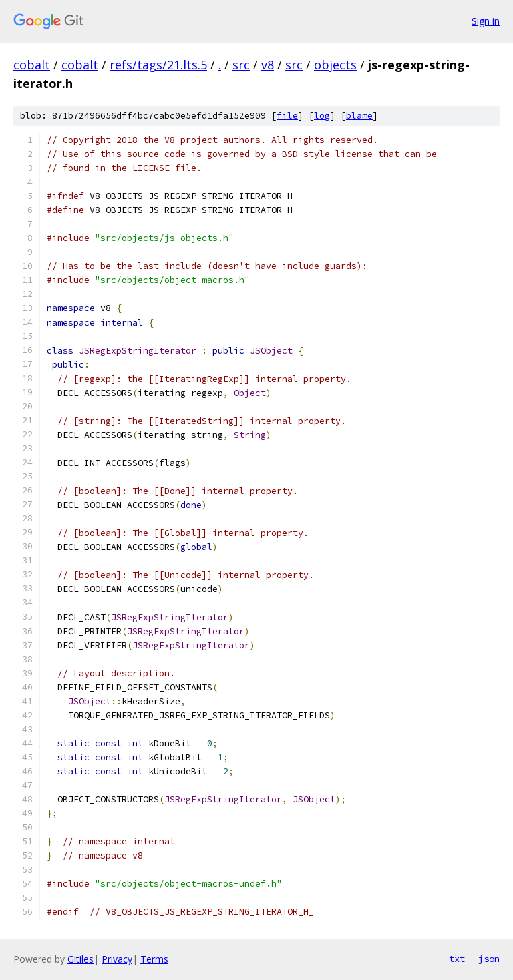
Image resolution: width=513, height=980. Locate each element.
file (287, 116)
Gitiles (80, 959)
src (241, 65)
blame (359, 116)
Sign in (486, 21)
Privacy (117, 959)
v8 (268, 65)
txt (457, 959)
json (489, 959)
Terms (154, 959)
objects (335, 65)
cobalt (32, 65)
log (322, 116)
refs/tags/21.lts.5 (158, 65)
